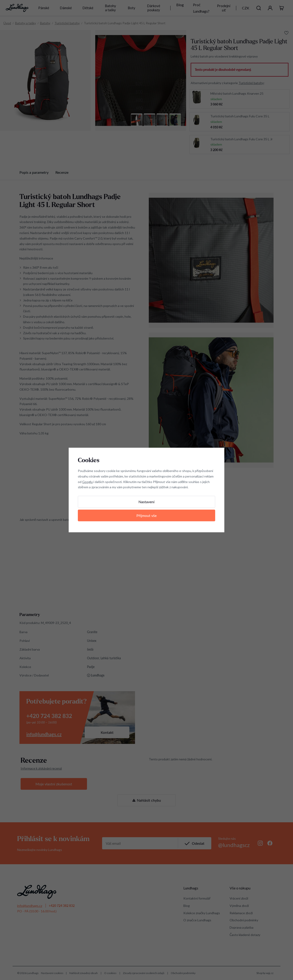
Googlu (87, 482)
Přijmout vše (146, 515)
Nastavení (146, 502)
